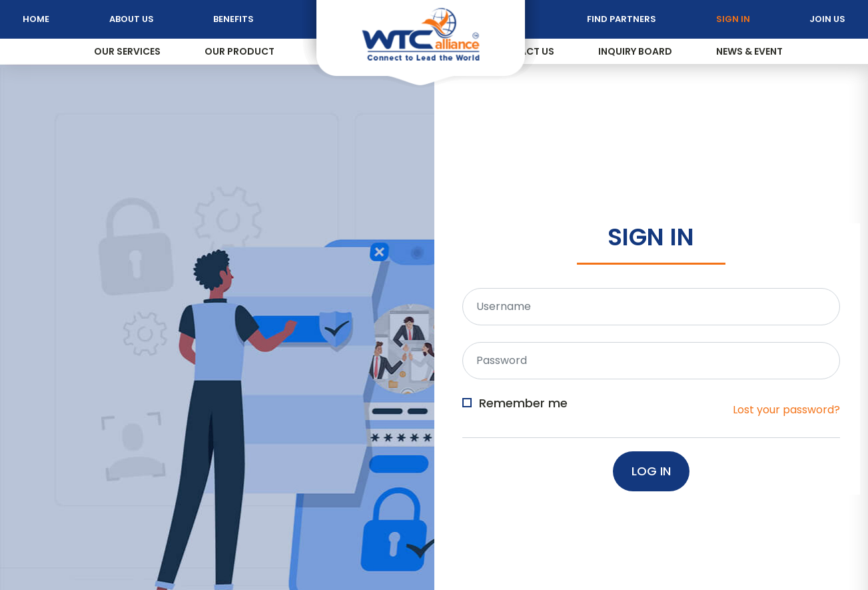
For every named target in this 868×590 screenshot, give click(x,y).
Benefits (233, 19)
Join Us (827, 19)
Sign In (733, 19)
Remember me (523, 404)
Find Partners (622, 19)
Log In (651, 471)
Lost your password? (786, 410)
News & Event (749, 51)
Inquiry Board (635, 51)
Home (36, 19)
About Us (132, 19)
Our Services (127, 51)
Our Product (239, 51)
